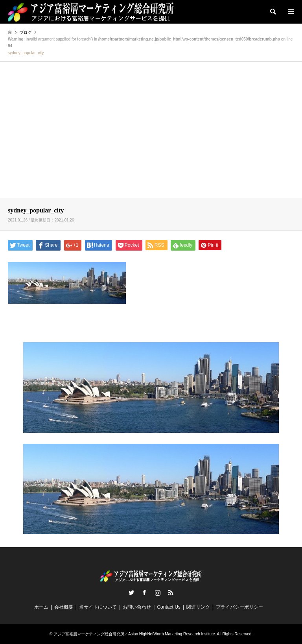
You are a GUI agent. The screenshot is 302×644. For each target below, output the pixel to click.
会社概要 (64, 607)
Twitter (131, 592)
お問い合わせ (137, 607)
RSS (171, 592)
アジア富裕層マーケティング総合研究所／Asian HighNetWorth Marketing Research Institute (134, 634)
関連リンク (198, 607)
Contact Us (168, 607)
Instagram (158, 592)
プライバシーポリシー (239, 607)
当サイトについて (98, 607)
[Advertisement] (151, 137)
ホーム (41, 607)
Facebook (144, 592)
